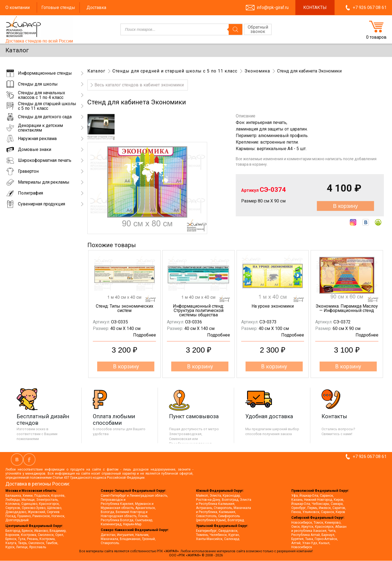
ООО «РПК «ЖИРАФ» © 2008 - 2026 (196, 555)
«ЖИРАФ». (172, 551)
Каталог (96, 71)
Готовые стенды (58, 7)
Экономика (257, 71)
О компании (18, 7)
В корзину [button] (126, 366)
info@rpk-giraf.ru (273, 7)
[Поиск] (235, 29)
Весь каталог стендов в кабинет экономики (139, 85)
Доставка (96, 7)
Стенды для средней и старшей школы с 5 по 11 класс (175, 71)
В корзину (345, 206)
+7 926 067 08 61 (370, 7)
